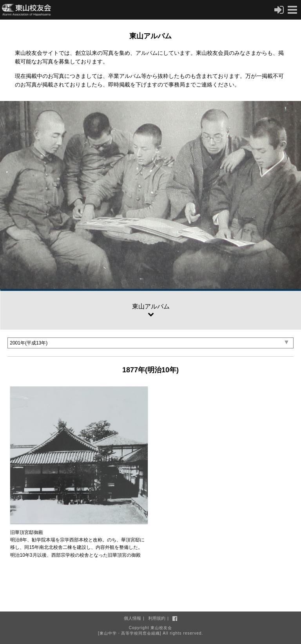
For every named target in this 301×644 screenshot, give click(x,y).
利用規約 (157, 618)
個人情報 (132, 618)
